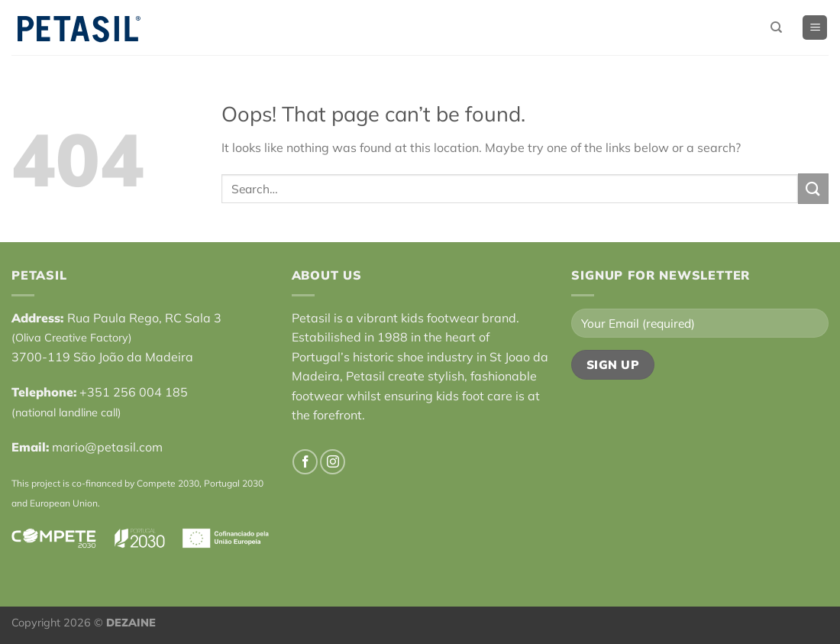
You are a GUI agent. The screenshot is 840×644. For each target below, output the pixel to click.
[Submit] (813, 188)
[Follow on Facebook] (305, 462)
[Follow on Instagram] (333, 462)
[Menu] (815, 28)
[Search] (776, 28)
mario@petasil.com (107, 447)
